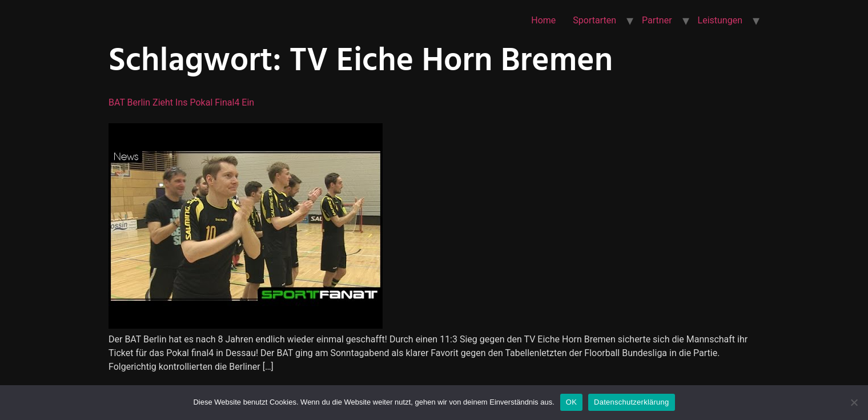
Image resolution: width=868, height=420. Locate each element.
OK (571, 402)
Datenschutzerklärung (631, 402)
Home (543, 20)
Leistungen (720, 20)
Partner (657, 20)
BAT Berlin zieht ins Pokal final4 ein (181, 102)
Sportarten (594, 20)
